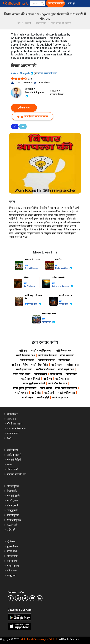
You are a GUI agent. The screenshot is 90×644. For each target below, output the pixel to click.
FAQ (9, 438)
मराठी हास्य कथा (27, 360)
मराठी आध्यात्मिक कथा (41, 351)
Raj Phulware (29, 286)
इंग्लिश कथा (12, 556)
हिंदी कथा (11, 541)
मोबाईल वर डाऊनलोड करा (33, 116)
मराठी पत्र (48, 379)
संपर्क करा (12, 419)
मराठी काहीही (43, 397)
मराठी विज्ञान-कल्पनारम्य (66, 388)
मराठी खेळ (36, 393)
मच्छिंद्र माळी (35, 304)
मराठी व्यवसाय (21, 393)
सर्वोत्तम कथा (13, 450)
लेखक (10, 465)
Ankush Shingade (22, 73)
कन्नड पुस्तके (12, 525)
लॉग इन (72, 3)
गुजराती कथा (13, 546)
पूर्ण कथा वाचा (24, 108)
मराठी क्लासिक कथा (47, 355)
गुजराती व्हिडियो (14, 460)
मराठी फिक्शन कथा (63, 351)
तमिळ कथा (12, 571)
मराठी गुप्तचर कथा (24, 369)
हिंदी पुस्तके (12, 491)
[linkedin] (40, 598)
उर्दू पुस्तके (11, 530)
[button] (42, 3)
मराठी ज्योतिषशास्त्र (66, 393)
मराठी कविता (64, 360)
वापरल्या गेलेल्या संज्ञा (16, 428)
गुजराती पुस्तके (14, 496)
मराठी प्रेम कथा (72, 365)
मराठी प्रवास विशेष (19, 365)
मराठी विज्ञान (28, 397)
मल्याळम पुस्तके (14, 520)
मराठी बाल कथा (67, 355)
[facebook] (11, 598)
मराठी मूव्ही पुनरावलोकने (34, 383)
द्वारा (26, 265)
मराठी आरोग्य (56, 374)
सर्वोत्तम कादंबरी (14, 455)
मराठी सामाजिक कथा (45, 369)
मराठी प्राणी (49, 393)
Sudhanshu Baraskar (62, 286)
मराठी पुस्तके (13, 501)
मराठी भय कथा (62, 379)
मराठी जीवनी (71, 374)
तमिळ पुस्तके (13, 505)
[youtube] (32, 598)
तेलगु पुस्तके (12, 510)
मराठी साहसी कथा (66, 369)
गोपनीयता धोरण (14, 424)
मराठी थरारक (46, 388)
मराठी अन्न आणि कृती (31, 379)
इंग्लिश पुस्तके (13, 486)
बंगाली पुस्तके (13, 515)
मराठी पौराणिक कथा (58, 383)
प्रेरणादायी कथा (57, 94)
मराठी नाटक (57, 365)
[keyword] (37, 3)
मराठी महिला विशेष (39, 365)
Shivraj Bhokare (32, 268)
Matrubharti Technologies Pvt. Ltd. (39, 639)
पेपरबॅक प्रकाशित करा (17, 474)
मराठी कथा (23, 351)
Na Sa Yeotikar (64, 268)
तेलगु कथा (12, 575)
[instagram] (18, 598)
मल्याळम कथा (13, 566)
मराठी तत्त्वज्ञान (40, 374)
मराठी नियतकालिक (46, 360)
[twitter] (25, 598)
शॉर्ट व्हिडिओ (12, 469)
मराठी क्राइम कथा (60, 397)
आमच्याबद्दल (13, 414)
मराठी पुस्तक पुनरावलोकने (25, 388)
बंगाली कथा (12, 561)
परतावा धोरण (13, 433)
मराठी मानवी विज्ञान (22, 374)
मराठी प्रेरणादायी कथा (48, 73)
